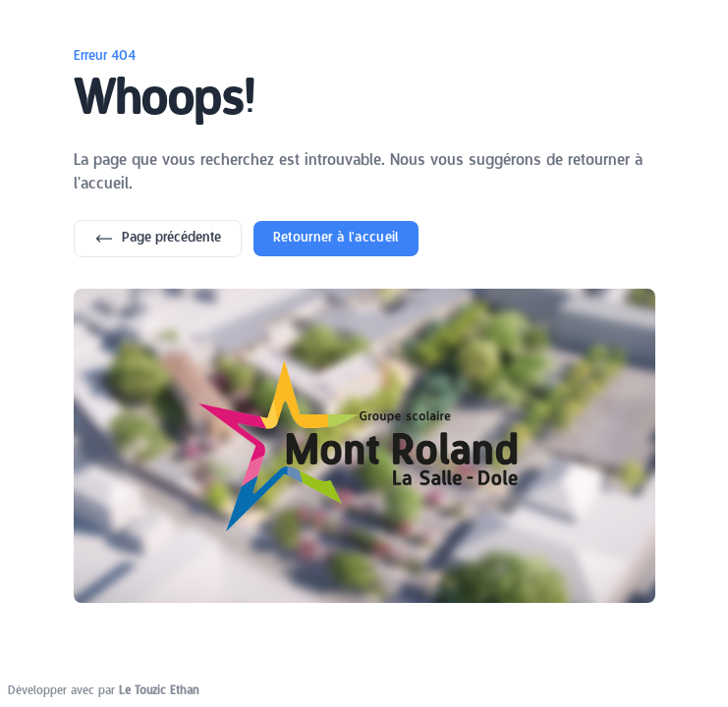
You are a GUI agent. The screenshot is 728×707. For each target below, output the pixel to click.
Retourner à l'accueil (336, 238)
